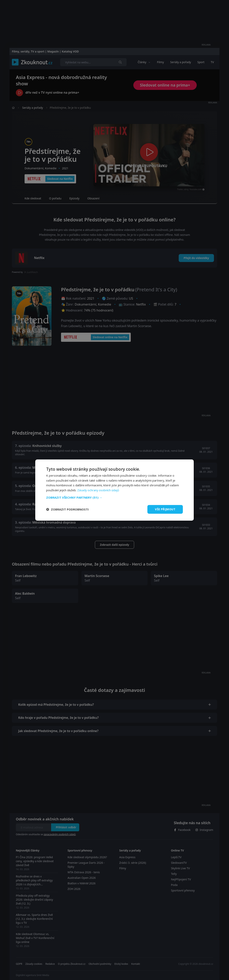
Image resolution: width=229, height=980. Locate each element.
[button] (114, 497)
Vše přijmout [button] (165, 509)
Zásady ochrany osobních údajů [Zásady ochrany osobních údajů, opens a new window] (99, 490)
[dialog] (114, 490)
